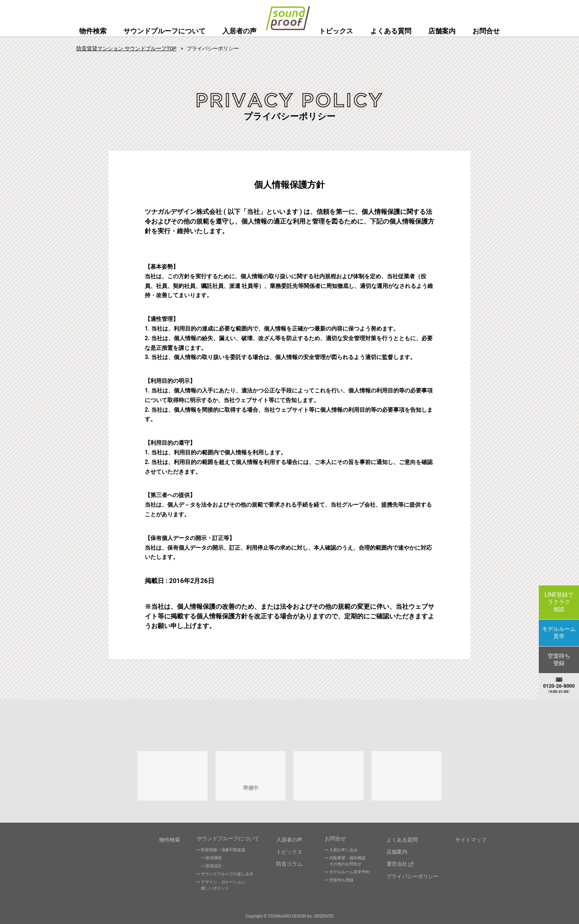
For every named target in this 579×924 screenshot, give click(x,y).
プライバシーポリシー (413, 872)
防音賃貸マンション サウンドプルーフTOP (126, 48)
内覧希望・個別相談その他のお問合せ (347, 863)
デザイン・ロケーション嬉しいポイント (223, 887)
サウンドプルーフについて (164, 31)
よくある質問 (391, 31)
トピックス (336, 31)
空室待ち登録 (341, 882)
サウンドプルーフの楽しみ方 (227, 876)
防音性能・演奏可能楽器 (223, 852)
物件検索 (93, 31)
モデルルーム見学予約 (349, 874)
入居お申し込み (343, 852)
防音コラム (289, 861)
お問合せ (486, 31)
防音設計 (214, 868)
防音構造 (214, 860)
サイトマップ (471, 841)
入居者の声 (239, 31)
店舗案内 (442, 31)
